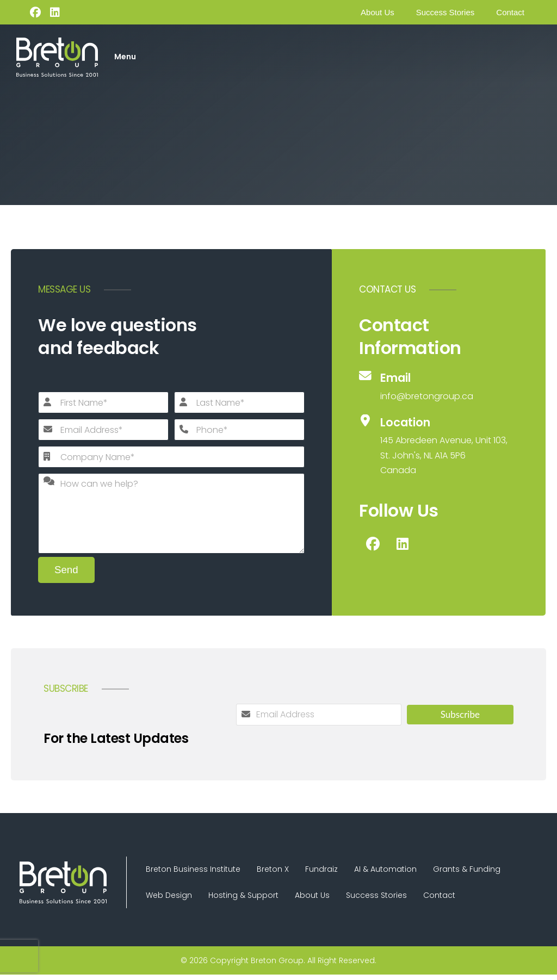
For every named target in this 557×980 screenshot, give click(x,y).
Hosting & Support (252, 899)
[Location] (439, 446)
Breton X (281, 871)
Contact (510, 12)
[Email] (439, 387)
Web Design (172, 899)
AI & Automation (404, 871)
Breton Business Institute (196, 871)
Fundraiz (335, 871)
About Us (377, 12)
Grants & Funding (491, 871)
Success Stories (445, 12)
